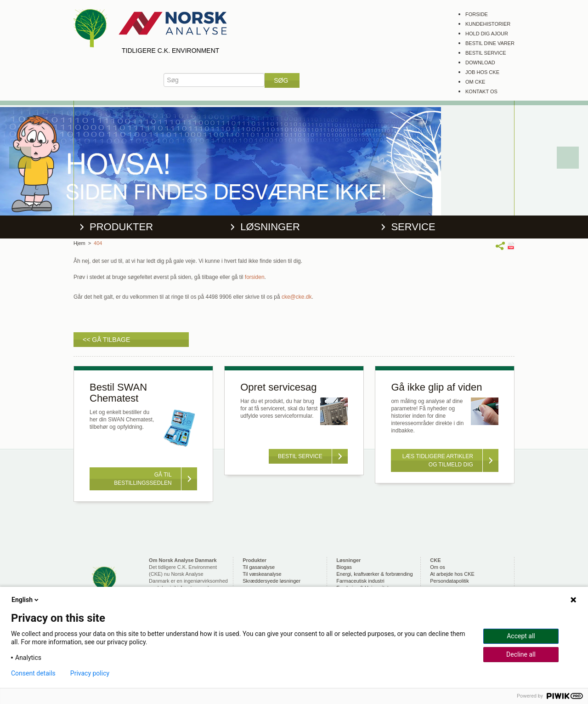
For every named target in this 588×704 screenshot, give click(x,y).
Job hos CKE (482, 72)
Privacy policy (90, 673)
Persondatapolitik (449, 581)
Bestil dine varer (490, 43)
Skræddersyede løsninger (271, 581)
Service (413, 227)
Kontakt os (481, 91)
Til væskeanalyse (262, 574)
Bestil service (486, 53)
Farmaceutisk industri (360, 581)
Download (480, 62)
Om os (437, 567)
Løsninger (270, 227)
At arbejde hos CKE (452, 574)
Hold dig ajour (487, 34)
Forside (477, 14)
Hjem (79, 243)
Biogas (344, 567)
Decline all (521, 654)
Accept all (521, 636)
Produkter (121, 227)
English (26, 600)
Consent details (33, 673)
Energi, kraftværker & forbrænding (374, 574)
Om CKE (475, 82)
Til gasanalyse (259, 567)
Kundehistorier (488, 24)
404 (98, 243)
